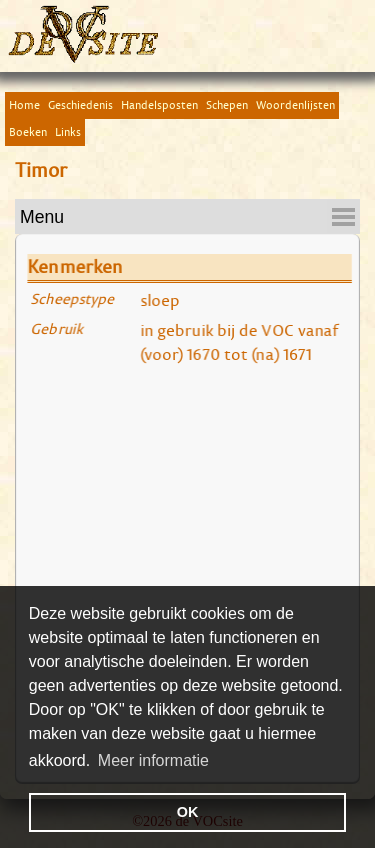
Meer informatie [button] (153, 760)
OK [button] (188, 812)
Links (68, 131)
